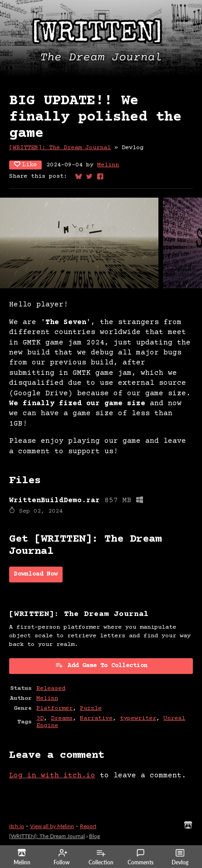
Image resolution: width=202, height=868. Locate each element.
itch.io (17, 826)
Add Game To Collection (101, 665)
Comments (140, 857)
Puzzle (91, 708)
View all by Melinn (52, 826)
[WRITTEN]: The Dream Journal (60, 148)
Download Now (36, 574)
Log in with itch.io (52, 776)
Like (25, 165)
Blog (94, 836)
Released (51, 689)
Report (88, 826)
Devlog (180, 857)
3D (40, 718)
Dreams (62, 718)
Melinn (108, 165)
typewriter (138, 718)
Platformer (54, 708)
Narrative (96, 718)
